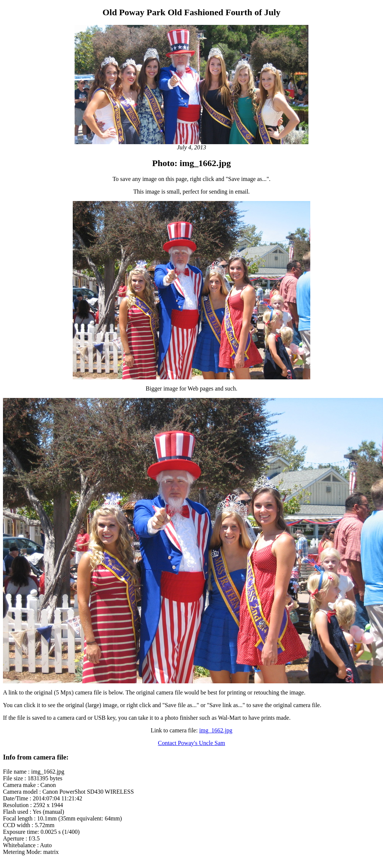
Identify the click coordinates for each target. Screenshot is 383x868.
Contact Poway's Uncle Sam (191, 743)
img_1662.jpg (216, 730)
